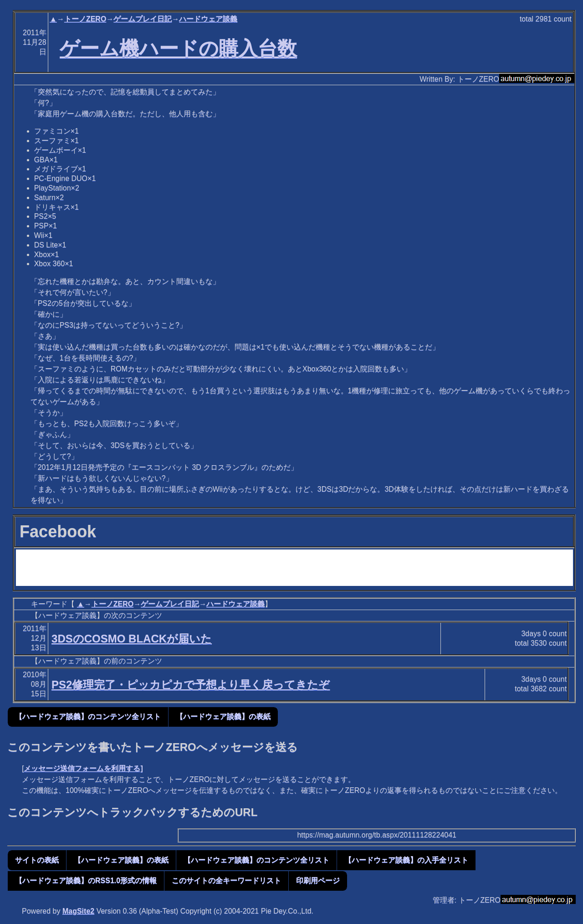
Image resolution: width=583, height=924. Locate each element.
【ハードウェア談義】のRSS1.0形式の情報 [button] (86, 880)
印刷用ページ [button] (318, 880)
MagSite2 (78, 911)
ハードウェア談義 (208, 19)
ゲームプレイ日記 (143, 19)
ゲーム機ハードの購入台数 (178, 48)
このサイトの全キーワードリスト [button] (226, 880)
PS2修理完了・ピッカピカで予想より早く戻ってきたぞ (191, 685)
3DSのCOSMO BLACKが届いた (132, 639)
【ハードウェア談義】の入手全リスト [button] (406, 860)
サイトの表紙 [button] (37, 860)
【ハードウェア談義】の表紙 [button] (223, 716)
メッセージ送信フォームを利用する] (83, 768)
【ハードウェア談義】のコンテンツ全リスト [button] (88, 716)
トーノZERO (85, 19)
